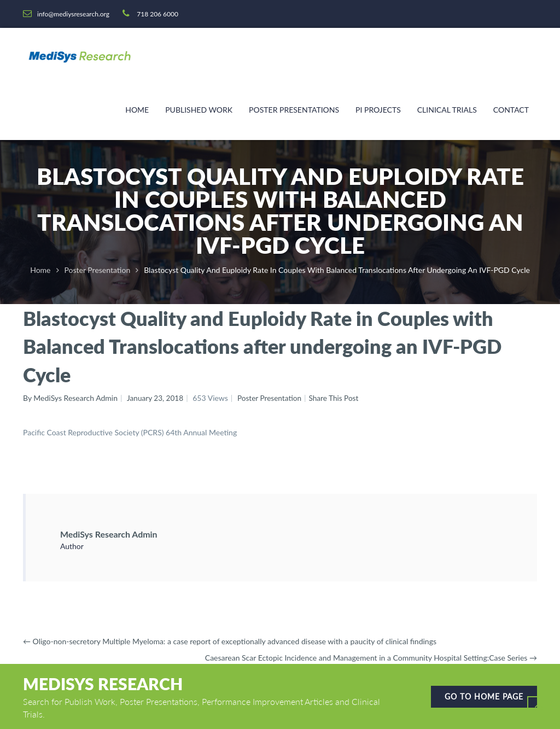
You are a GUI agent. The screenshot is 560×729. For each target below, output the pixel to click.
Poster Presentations (294, 110)
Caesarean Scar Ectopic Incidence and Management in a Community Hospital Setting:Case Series (371, 657)
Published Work (199, 110)
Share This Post (338, 398)
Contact (511, 110)
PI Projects (378, 110)
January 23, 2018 (156, 398)
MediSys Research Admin (115, 534)
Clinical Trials (447, 110)
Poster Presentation (98, 270)
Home (137, 110)
